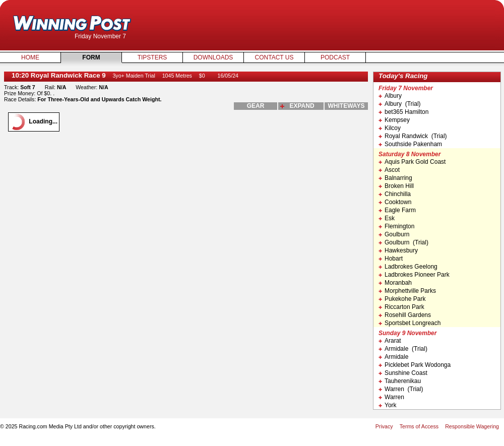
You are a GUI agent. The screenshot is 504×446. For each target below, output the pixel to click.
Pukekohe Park (402, 299)
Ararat (390, 341)
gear (256, 106)
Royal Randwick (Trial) (413, 136)
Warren (391, 397)
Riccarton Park (401, 307)
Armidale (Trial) (403, 349)
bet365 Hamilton (403, 112)
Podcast (335, 57)
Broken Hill (396, 186)
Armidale (393, 357)
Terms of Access (419, 426)
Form (91, 57)
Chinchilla (395, 194)
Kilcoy (390, 128)
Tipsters (152, 57)
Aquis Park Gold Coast (412, 162)
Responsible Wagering (472, 426)
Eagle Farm (397, 210)
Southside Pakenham (410, 144)
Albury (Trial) (400, 104)
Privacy (384, 426)
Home (30, 57)
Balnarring (395, 178)
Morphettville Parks (407, 291)
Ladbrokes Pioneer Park (414, 275)
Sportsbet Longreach (409, 323)
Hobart (391, 259)
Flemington (396, 226)
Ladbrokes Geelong (408, 267)
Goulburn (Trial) (403, 242)
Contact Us (274, 57)
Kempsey (394, 120)
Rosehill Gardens (405, 315)
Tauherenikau (400, 381)
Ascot (389, 170)
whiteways (346, 106)
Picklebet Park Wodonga (415, 365)
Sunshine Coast (403, 373)
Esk (387, 218)
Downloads (213, 57)
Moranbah (395, 283)
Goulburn (394, 234)
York (388, 405)
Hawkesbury (398, 250)
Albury (390, 96)
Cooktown (395, 202)
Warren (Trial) (401, 389)
